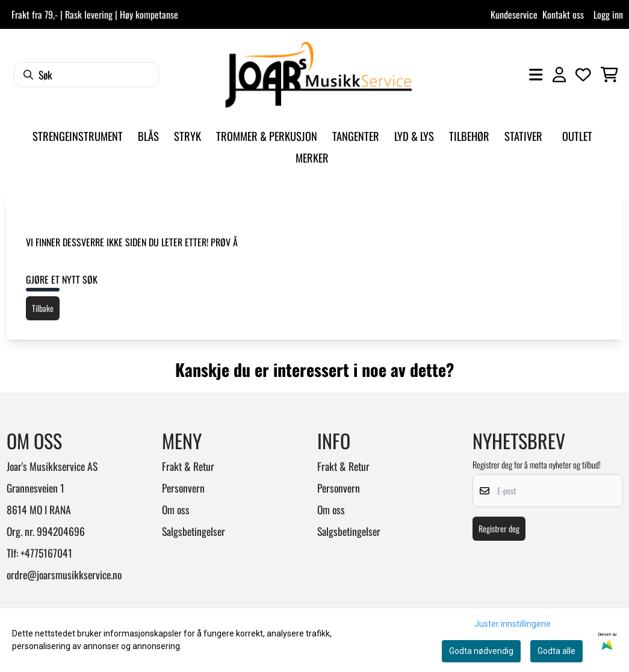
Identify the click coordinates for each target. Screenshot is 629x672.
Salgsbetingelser (194, 531)
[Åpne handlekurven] (609, 75)
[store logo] (318, 75)
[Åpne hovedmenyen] (536, 75)
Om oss (176, 509)
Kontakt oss (563, 14)
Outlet (577, 136)
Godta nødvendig (481, 651)
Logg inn (608, 14)
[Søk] (86, 75)
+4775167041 (46, 553)
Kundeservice (514, 14)
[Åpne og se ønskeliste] (583, 75)
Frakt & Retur (188, 466)
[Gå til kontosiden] (559, 75)
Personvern (183, 488)
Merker (312, 157)
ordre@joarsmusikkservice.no (64, 574)
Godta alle (556, 651)
